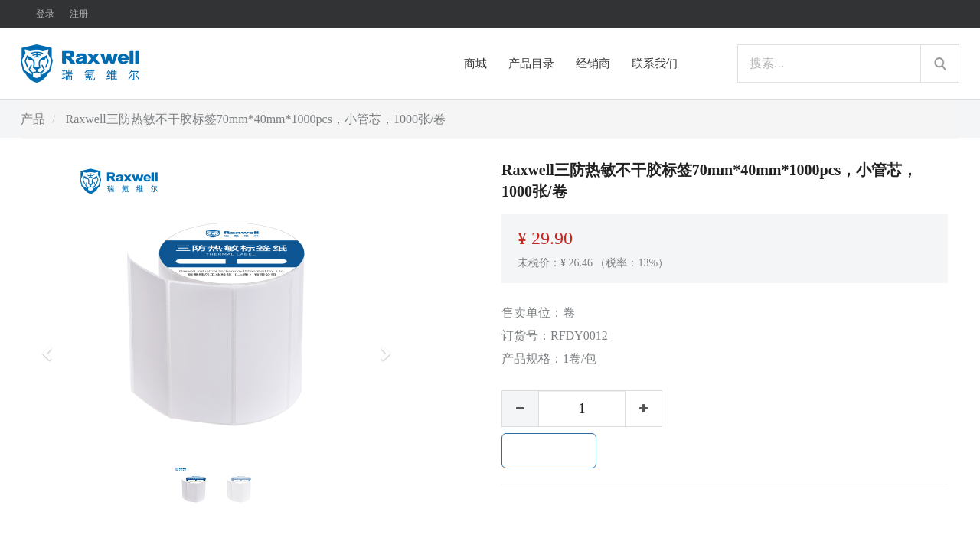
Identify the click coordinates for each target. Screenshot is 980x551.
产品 (33, 119)
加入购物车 (549, 451)
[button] (52, 347)
